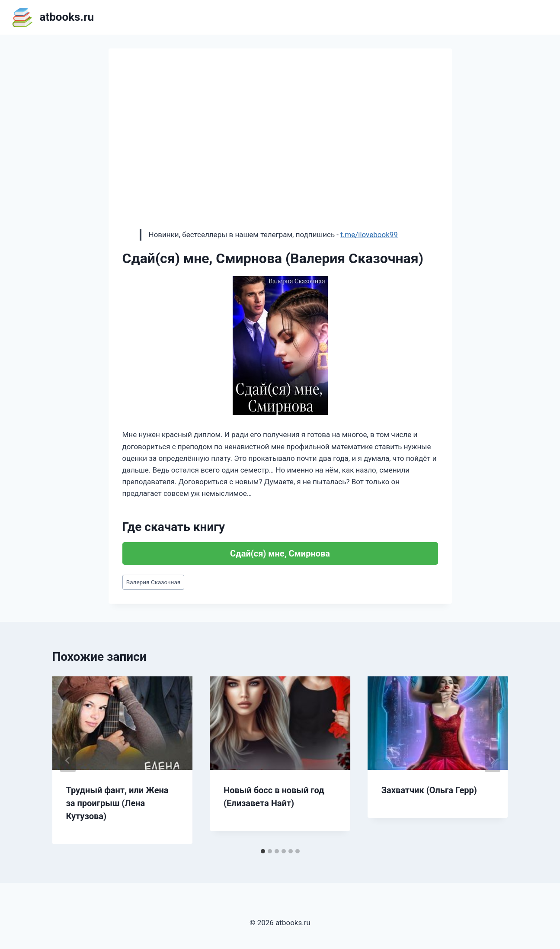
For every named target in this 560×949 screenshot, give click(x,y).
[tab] (263, 851)
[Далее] (493, 760)
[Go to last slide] (68, 760)
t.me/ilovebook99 (369, 235)
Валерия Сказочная (154, 582)
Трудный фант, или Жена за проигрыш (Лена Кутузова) (117, 803)
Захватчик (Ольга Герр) (429, 790)
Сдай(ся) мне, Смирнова (280, 553)
